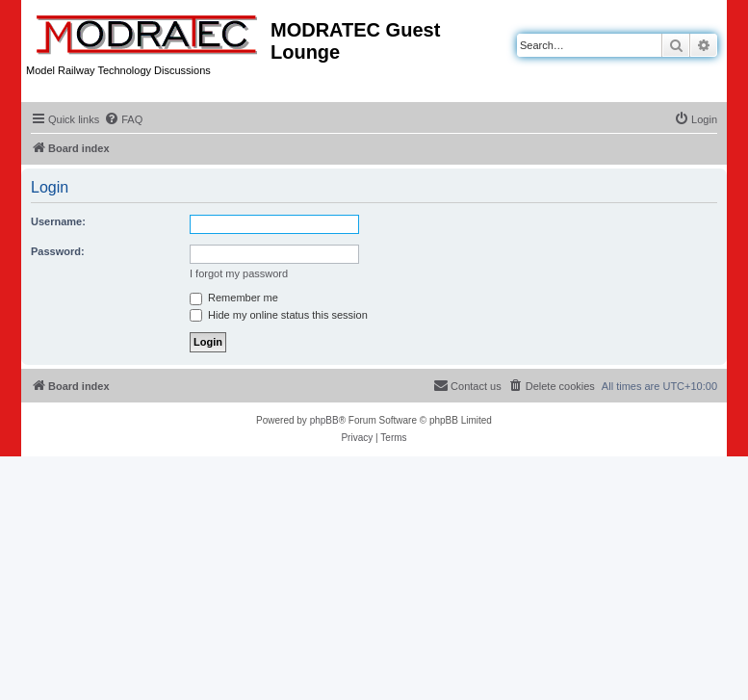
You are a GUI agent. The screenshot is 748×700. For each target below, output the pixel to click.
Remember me (234, 298)
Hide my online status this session (279, 315)
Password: (58, 251)
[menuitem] (123, 119)
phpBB (324, 420)
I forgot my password (239, 273)
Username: (58, 221)
